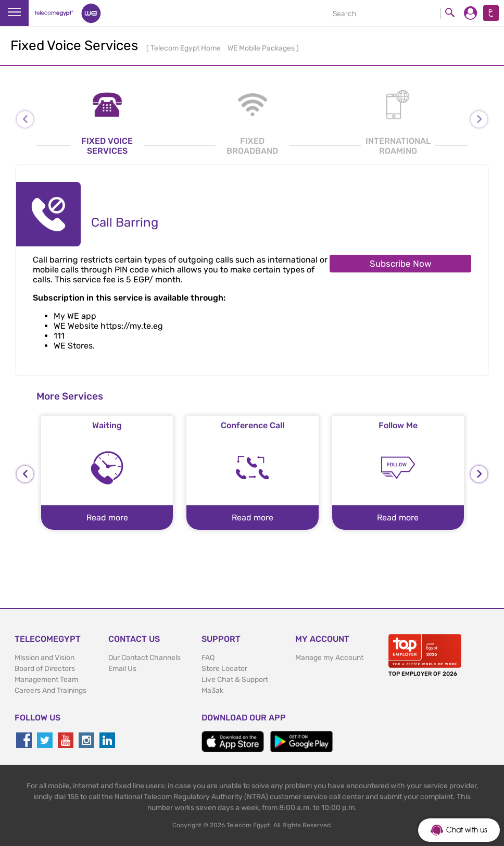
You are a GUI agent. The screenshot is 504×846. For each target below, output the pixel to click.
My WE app (75, 316)
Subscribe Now (401, 264)
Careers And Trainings (51, 691)
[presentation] (25, 474)
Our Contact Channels (144, 658)
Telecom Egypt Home (186, 48)
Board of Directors (45, 669)
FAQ (208, 658)
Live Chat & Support (235, 680)
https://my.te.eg (132, 326)
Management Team (46, 680)
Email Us (122, 669)
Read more (107, 518)
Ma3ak (212, 691)
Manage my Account (329, 658)
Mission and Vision (45, 658)
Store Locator (224, 669)
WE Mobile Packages (262, 48)
